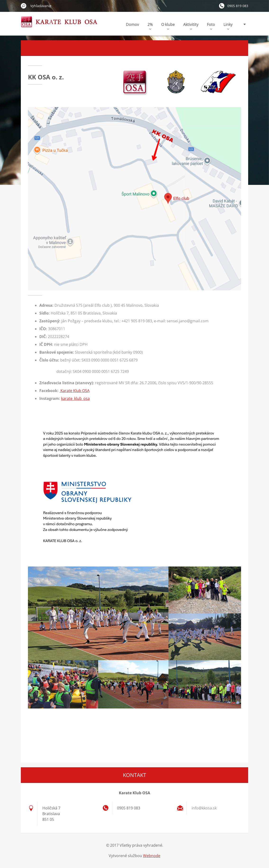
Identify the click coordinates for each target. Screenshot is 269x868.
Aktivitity (191, 26)
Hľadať (24, 6)
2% (150, 26)
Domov (132, 24)
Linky (228, 26)
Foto (211, 26)
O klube (168, 26)
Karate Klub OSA (74, 391)
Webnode (152, 856)
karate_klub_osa (75, 398)
